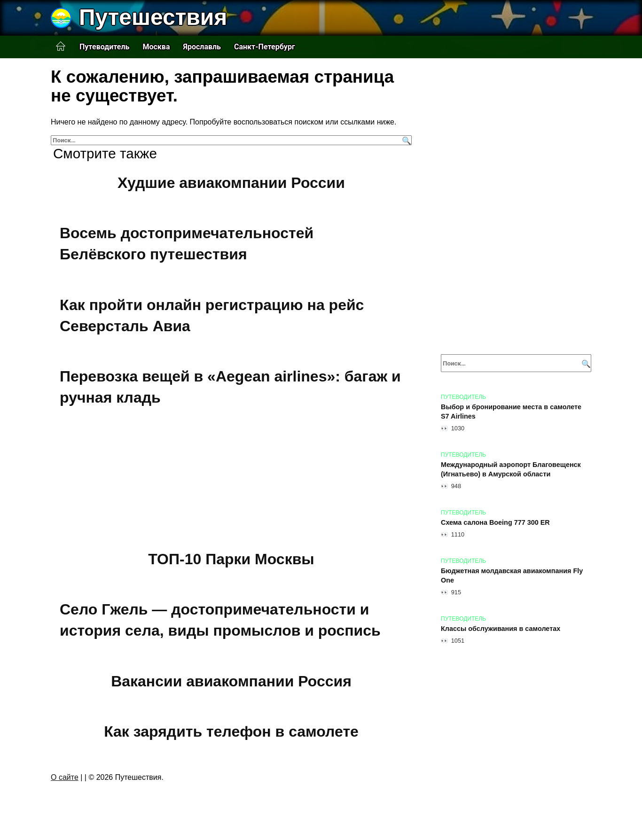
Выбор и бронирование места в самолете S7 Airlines (511, 412)
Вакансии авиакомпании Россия (231, 681)
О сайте (65, 777)
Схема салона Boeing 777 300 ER (495, 522)
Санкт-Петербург (265, 47)
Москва (156, 47)
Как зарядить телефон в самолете (231, 731)
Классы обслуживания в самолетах (501, 629)
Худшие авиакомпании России (231, 183)
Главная (61, 47)
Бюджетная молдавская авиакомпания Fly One (512, 576)
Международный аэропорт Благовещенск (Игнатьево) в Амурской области (511, 469)
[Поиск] (405, 140)
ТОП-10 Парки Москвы (231, 559)
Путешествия (153, 17)
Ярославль (202, 47)
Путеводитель (104, 47)
